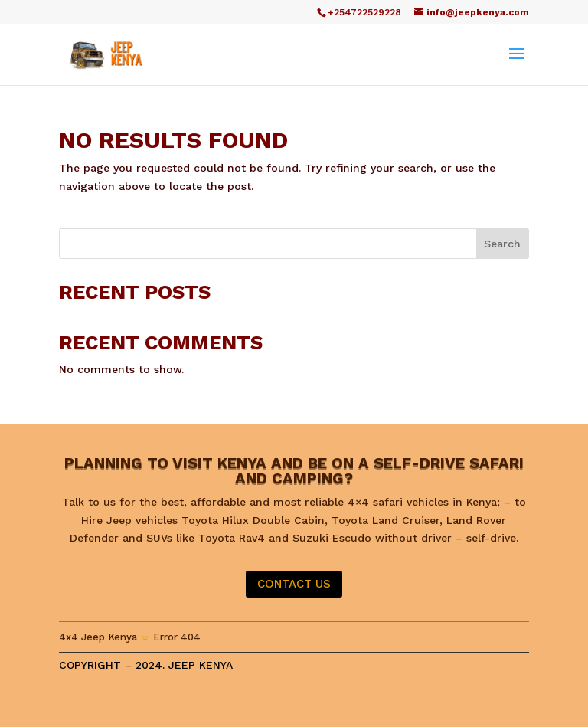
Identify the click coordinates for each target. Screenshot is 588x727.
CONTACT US (294, 584)
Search (502, 244)
